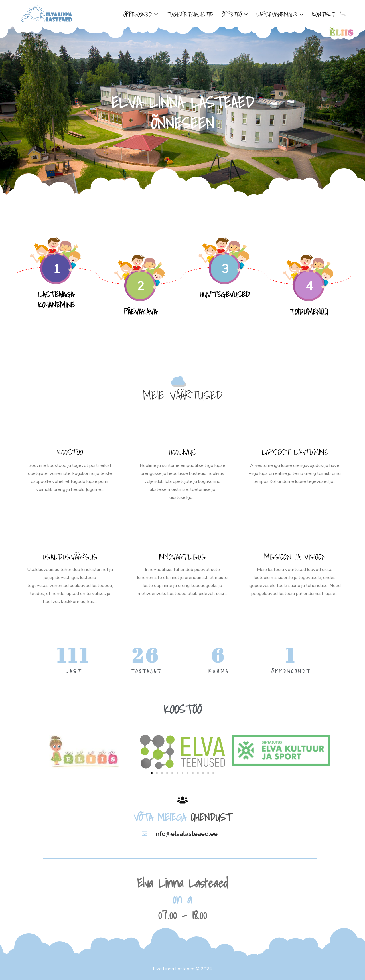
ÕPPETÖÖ (232, 14)
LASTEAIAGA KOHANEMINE (56, 300)
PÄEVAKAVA (140, 312)
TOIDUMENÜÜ (309, 312)
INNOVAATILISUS (182, 557)
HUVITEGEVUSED (225, 294)
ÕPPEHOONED (138, 14)
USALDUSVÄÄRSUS (70, 557)
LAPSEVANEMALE (277, 14)
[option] (182, 111)
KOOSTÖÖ (70, 452)
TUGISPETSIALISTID (190, 14)
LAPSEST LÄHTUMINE (295, 452)
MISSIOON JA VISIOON (295, 557)
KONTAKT (323, 14)
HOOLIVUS (182, 452)
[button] (152, 773)
